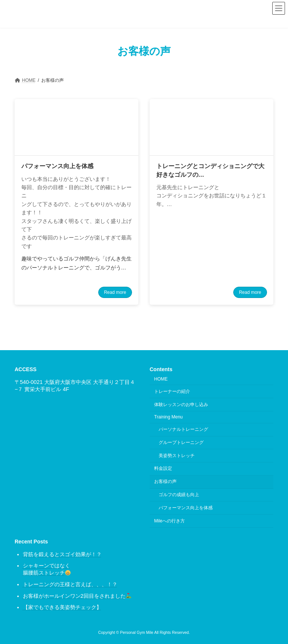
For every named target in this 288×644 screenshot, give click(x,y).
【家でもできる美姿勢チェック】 (62, 607)
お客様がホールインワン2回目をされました (77, 596)
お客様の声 (165, 481)
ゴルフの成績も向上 (179, 495)
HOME (161, 379)
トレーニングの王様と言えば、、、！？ (70, 584)
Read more (115, 292)
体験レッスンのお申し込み (181, 405)
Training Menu (168, 417)
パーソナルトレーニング (183, 429)
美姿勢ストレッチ (177, 456)
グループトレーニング (181, 442)
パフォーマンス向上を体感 (186, 508)
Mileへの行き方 (169, 521)
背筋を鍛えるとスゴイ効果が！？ (62, 554)
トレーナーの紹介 (172, 391)
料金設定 (163, 468)
